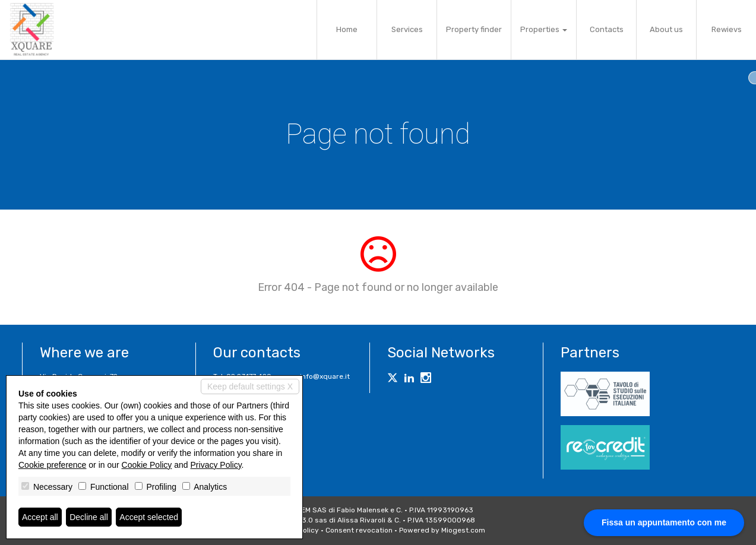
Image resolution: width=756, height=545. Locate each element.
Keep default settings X (250, 386)
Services (407, 29)
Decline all (89, 517)
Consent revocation (359, 530)
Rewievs (727, 29)
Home (347, 29)
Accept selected (149, 517)
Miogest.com (463, 530)
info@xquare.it (325, 376)
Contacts (607, 29)
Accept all (40, 517)
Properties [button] (544, 29)
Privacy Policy (216, 465)
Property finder (474, 29)
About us (666, 29)
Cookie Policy (147, 465)
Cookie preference (52, 465)
